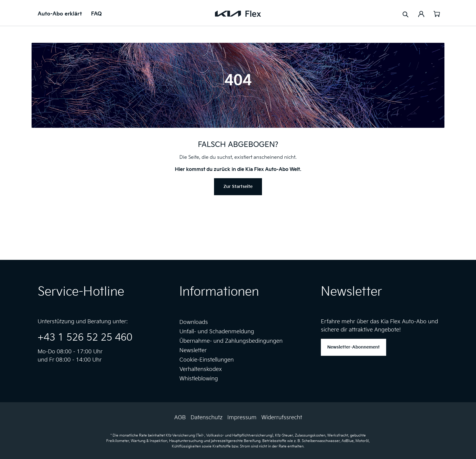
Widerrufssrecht (282, 418)
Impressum (242, 418)
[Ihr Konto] (421, 14)
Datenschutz (207, 418)
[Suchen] (406, 14)
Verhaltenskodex (201, 369)
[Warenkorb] (437, 14)
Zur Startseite (238, 187)
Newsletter (193, 350)
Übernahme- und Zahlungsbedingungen (231, 341)
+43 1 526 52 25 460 (85, 338)
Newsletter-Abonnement (354, 347)
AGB (180, 418)
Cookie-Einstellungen (207, 360)
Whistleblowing (199, 379)
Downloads (194, 322)
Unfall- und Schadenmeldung (217, 332)
